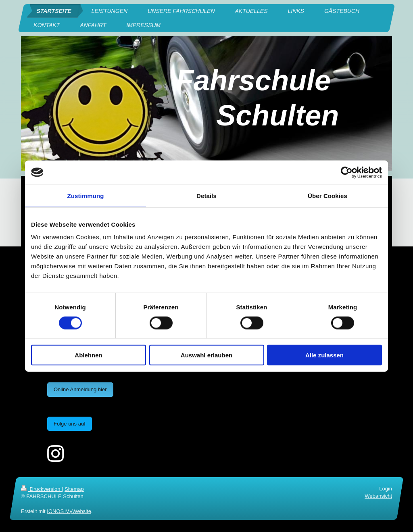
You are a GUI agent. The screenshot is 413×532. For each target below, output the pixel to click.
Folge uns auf (70, 424)
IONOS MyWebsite (69, 511)
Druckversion (41, 489)
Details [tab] (206, 195)
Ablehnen (88, 355)
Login (386, 489)
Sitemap (74, 489)
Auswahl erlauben (206, 355)
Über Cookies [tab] (327, 195)
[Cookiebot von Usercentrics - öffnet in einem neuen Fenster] (347, 172)
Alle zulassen (324, 355)
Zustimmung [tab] (86, 195)
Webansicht (378, 496)
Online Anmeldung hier (80, 389)
